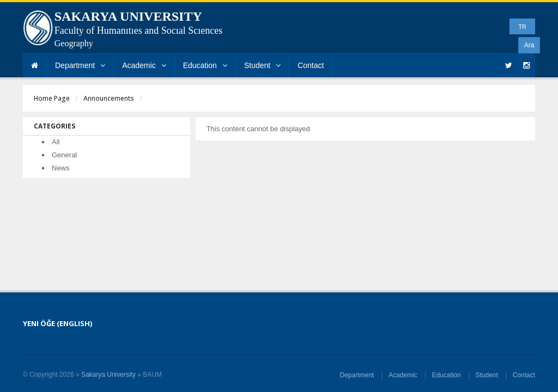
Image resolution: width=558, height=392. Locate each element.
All (56, 142)
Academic (144, 65)
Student (262, 65)
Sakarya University (108, 375)
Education (205, 65)
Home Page (52, 98)
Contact (311, 65)
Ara (529, 45)
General (64, 155)
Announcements (109, 98)
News (61, 168)
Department (80, 65)
